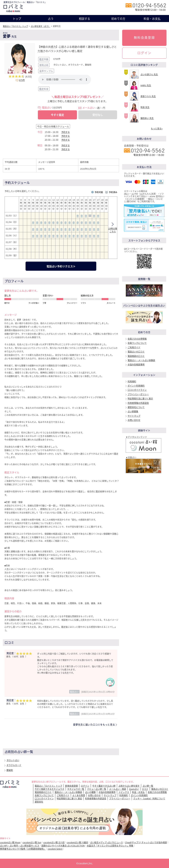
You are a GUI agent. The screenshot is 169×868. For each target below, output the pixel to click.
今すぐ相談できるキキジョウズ (49, 789)
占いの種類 (90, 792)
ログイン (144, 53)
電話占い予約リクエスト (61, 266)
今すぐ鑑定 (57, 115)
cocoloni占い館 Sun (32, 842)
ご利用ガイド (134, 347)
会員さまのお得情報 (137, 339)
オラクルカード (14, 765)
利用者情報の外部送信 (138, 403)
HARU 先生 (146, 85)
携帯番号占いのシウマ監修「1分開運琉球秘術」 (23, 849)
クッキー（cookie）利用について (149, 799)
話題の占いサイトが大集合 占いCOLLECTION (63, 846)
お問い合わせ (134, 420)
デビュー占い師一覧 (97, 789)
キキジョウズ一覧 (76, 789)
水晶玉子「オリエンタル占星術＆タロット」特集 (110, 846)
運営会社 (39, 802)
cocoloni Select (55, 849)
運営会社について (136, 407)
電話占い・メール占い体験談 (141, 360)
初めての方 (118, 19)
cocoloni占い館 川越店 (77, 842)
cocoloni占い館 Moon (10, 842)
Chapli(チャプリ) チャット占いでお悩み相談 (146, 842)
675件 (22, 80)
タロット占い (13, 760)
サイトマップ (134, 416)
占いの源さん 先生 (149, 74)
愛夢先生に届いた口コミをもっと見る (94, 724)
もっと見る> (157, 129)
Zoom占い (134, 789)
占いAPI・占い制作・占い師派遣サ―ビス (20, 846)
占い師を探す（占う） (40, 26)
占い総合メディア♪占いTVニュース (107, 842)
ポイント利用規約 (136, 386)
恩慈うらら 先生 (148, 96)
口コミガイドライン (137, 390)
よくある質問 (79, 795)
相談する (84, 19)
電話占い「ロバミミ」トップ (15, 26)
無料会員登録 (144, 37)
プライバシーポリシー (138, 394)
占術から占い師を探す (129, 786)
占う (51, 19)
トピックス (124, 792)
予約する (65, 132)
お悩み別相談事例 (136, 365)
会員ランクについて (137, 343)
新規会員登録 (71, 786)
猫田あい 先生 (147, 118)
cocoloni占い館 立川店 (54, 842)
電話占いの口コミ (136, 352)
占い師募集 (133, 411)
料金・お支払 (152, 19)
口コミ (145, 789)
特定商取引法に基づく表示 (140, 399)
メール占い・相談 (118, 789)
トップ (17, 19)
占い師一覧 (148, 786)
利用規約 (132, 381)
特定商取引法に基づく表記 (69, 799)
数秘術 (10, 770)
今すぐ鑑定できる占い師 (104, 786)
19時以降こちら (113, 228)
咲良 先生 (145, 107)
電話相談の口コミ (136, 356)
